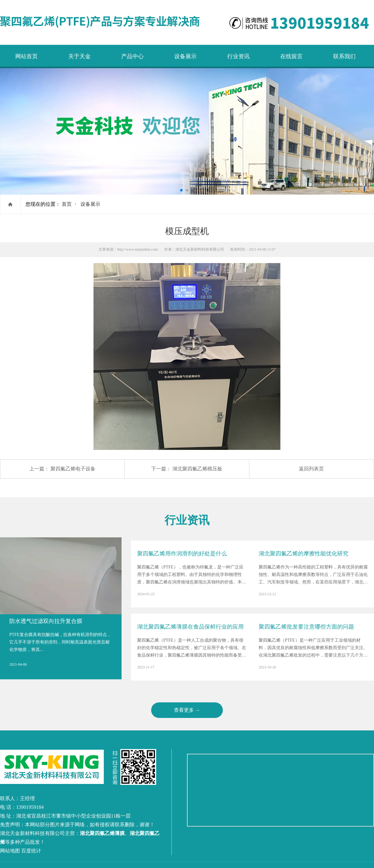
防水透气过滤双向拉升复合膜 (46, 621)
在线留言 (291, 56)
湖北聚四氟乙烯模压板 (197, 469)
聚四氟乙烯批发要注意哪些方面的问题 (306, 627)
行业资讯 (238, 56)
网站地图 (10, 851)
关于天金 (79, 56)
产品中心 (132, 56)
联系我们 (344, 56)
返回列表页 (311, 469)
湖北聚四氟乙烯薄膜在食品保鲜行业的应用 (190, 627)
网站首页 (26, 56)
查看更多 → (187, 710)
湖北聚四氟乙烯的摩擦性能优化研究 (304, 554)
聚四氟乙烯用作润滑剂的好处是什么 (182, 554)
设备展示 (185, 56)
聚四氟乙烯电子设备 (73, 469)
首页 (67, 204)
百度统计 (31, 851)
